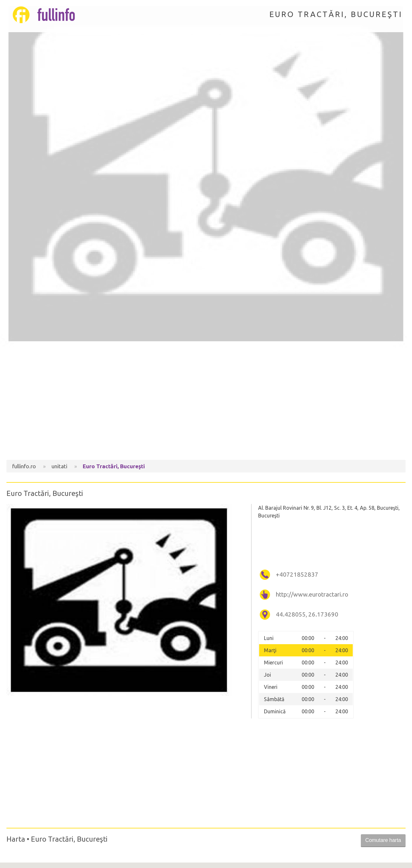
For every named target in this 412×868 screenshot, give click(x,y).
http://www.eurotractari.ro (312, 594)
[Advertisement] (206, 405)
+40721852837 (297, 575)
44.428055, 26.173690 (307, 614)
